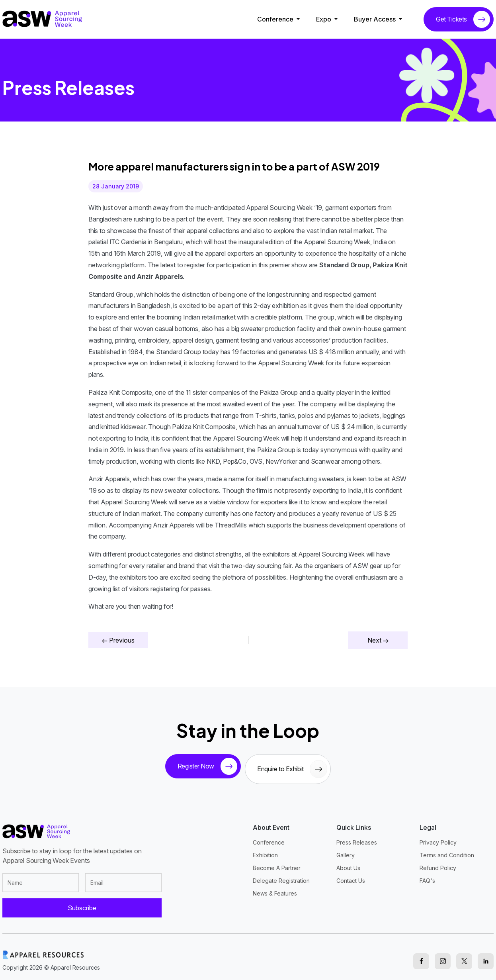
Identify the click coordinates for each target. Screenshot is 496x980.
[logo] (42, 19)
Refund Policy (438, 863)
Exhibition (265, 850)
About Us (348, 863)
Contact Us (351, 876)
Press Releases (357, 838)
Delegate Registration (281, 876)
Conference (276, 19)
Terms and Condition (447, 850)
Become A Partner (277, 863)
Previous (118, 640)
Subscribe (82, 904)
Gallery (346, 850)
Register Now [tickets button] (205, 767)
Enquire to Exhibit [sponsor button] (295, 767)
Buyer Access (376, 19)
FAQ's (427, 876)
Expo (324, 19)
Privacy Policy (438, 838)
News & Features (275, 889)
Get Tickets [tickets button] (463, 19)
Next (378, 640)
